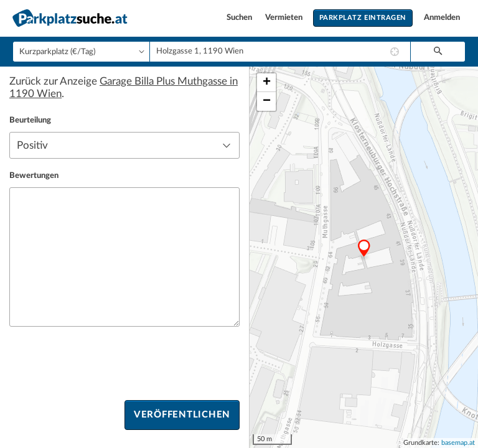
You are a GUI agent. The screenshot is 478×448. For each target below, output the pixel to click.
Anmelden (442, 18)
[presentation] (104, 363)
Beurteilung (30, 120)
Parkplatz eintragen (363, 18)
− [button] (267, 101)
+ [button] (267, 83)
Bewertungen (34, 176)
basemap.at (458, 443)
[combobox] (280, 52)
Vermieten (285, 18)
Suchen (240, 18)
